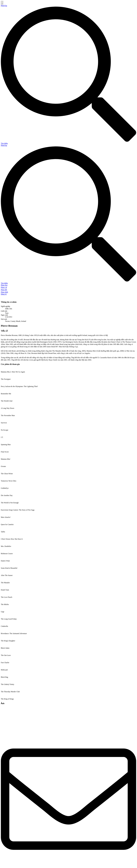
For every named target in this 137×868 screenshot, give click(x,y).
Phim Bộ (4, 290)
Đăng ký (4, 294)
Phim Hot (4, 285)
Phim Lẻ (4, 287)
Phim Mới (4, 292)
